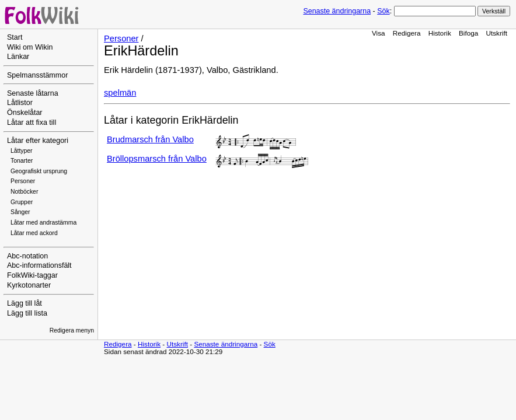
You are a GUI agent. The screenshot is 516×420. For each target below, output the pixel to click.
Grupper (22, 202)
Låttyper (22, 151)
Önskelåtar (25, 113)
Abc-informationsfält (39, 265)
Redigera (407, 33)
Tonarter (22, 161)
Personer (23, 181)
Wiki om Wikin (30, 47)
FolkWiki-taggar (32, 275)
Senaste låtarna (33, 93)
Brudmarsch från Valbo (150, 139)
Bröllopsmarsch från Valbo (157, 159)
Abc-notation (27, 256)
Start (15, 37)
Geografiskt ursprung (39, 171)
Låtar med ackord (34, 233)
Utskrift (497, 33)
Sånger (20, 212)
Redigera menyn (72, 330)
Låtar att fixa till (32, 123)
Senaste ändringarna (337, 11)
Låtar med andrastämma (43, 223)
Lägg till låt (25, 303)
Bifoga (468, 33)
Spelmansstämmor (37, 75)
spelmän (120, 93)
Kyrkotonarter (29, 285)
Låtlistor (20, 103)
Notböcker (24, 192)
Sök (383, 11)
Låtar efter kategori (38, 141)
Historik (440, 33)
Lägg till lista (27, 313)
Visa (379, 33)
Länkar (18, 57)
